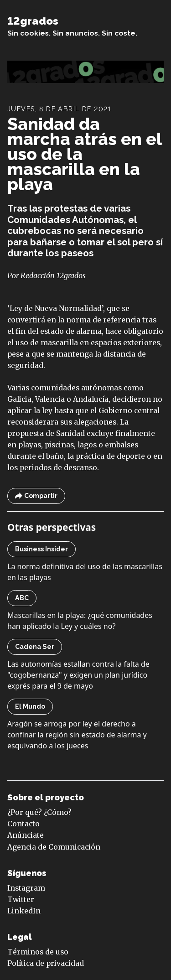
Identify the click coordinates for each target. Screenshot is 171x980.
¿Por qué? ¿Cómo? (39, 812)
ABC (22, 598)
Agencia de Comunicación (54, 847)
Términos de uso (38, 952)
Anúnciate (26, 835)
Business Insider (41, 549)
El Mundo (30, 706)
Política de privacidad (46, 963)
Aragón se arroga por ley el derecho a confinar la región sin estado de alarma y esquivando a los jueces (77, 735)
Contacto (23, 824)
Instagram (26, 888)
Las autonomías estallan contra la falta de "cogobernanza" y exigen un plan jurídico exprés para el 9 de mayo (78, 675)
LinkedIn (24, 911)
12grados (33, 21)
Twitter (21, 900)
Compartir (36, 496)
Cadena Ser (35, 647)
